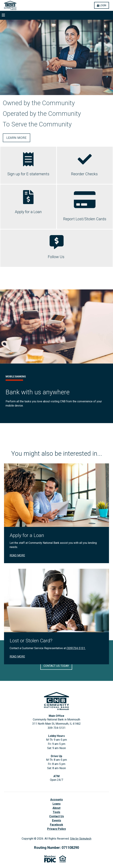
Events (57, 820)
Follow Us (56, 257)
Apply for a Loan (28, 212)
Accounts (57, 800)
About (56, 808)
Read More (17, 621)
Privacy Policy (56, 829)
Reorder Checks (85, 174)
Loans (57, 804)
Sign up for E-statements (28, 174)
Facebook (56, 825)
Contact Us (57, 816)
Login (103, 5)
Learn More (16, 138)
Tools (56, 812)
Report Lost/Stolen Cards (85, 219)
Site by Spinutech (81, 839)
